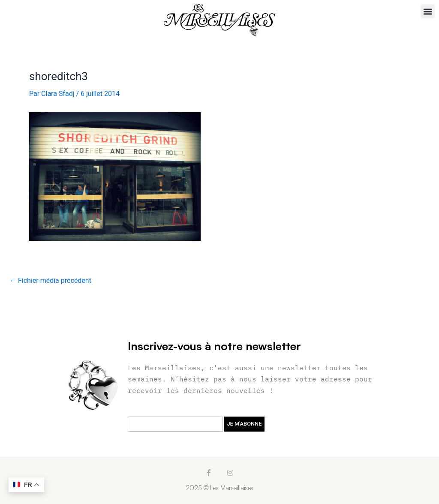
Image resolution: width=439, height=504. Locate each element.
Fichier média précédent (50, 281)
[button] (428, 11)
